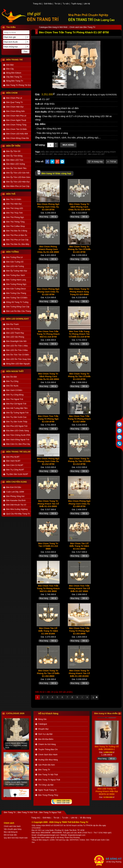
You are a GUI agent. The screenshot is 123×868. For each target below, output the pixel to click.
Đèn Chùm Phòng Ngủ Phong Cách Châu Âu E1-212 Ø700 (48, 461)
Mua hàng (68, 145)
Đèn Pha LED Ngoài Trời (17, 426)
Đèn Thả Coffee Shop (16, 226)
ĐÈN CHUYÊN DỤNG (16, 482)
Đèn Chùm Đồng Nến (15, 111)
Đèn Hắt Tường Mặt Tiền (17, 408)
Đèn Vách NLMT (13, 461)
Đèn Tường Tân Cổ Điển (17, 298)
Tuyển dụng (76, 4)
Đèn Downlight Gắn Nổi (16, 341)
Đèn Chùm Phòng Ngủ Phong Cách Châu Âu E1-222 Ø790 (48, 292)
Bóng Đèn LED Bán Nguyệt (18, 364)
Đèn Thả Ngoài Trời (15, 399)
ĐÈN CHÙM (12, 93)
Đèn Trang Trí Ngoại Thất (49, 780)
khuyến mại (43, 729)
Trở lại (112, 162)
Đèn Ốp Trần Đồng (14, 156)
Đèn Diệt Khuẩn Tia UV (16, 505)
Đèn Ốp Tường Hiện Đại (17, 271)
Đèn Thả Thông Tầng (15, 222)
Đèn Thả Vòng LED (15, 208)
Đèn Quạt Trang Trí (14, 102)
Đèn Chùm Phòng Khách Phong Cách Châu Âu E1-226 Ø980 (48, 249)
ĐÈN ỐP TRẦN (13, 146)
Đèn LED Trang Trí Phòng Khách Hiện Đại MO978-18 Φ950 (107, 795)
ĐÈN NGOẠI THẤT (15, 371)
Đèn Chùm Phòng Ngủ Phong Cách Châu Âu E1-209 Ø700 (79, 504)
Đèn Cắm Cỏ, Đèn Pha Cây (18, 444)
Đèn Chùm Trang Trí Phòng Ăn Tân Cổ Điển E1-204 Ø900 (48, 673)
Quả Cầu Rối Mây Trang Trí (18, 514)
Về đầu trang (85, 818)
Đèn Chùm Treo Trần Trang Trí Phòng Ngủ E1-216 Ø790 (48, 419)
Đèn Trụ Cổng (12, 381)
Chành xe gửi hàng (47, 744)
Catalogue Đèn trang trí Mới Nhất (53, 27)
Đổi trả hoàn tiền (10, 835)
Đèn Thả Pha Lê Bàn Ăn (17, 235)
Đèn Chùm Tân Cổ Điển (17, 129)
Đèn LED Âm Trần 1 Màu (17, 346)
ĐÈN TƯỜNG (13, 252)
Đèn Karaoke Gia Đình (16, 500)
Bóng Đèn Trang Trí (15, 81)
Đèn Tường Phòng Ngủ (16, 284)
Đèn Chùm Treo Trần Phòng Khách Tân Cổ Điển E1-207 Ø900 (79, 588)
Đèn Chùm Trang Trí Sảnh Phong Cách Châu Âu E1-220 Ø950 (48, 376)
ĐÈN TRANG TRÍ (43, 19)
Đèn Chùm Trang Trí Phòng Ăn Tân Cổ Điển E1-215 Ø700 (79, 376)
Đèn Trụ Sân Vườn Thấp (17, 422)
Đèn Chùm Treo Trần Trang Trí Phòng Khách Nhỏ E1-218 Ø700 (48, 334)
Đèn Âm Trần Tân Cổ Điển (18, 355)
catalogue (43, 724)
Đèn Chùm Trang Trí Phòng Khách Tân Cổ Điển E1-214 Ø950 (48, 504)
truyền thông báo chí (48, 749)
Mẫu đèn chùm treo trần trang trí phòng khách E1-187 (66, 152)
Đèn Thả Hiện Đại (14, 204)
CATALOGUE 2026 (15, 713)
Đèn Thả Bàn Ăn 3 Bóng (17, 231)
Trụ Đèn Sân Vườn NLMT (17, 474)
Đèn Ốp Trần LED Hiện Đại (18, 182)
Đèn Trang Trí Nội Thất (48, 775)
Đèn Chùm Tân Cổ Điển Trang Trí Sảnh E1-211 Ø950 (79, 546)
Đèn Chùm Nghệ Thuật (16, 120)
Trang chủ (37, 4)
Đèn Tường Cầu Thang (16, 293)
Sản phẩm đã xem (47, 765)
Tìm (25, 51)
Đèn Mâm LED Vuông (16, 164)
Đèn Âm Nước (12, 386)
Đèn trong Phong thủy (48, 795)
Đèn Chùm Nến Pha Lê (16, 116)
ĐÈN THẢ (11, 194)
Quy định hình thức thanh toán (16, 838)
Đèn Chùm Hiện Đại (15, 107)
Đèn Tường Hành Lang (16, 280)
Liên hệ (87, 4)
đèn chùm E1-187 (96, 154)
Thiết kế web (95, 840)
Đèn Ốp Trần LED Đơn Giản (18, 177)
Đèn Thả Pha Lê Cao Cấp (17, 240)
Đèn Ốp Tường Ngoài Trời (17, 413)
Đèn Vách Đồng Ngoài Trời (18, 440)
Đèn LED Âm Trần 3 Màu (17, 350)
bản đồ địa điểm (46, 739)
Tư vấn (66, 4)
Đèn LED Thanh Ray (15, 333)
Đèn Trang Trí (44, 770)
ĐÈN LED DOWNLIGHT (18, 319)
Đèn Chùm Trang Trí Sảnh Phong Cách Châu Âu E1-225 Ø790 (79, 207)
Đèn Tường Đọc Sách (16, 275)
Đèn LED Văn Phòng (15, 337)
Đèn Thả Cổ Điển (14, 199)
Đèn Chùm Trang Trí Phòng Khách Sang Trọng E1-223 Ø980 (79, 292)
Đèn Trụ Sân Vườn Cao (16, 417)
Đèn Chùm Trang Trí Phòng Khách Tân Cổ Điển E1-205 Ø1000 (79, 673)
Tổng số (35, 840)
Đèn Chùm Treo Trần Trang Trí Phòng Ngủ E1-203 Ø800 (79, 631)
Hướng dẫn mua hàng (48, 760)
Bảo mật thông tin (11, 832)
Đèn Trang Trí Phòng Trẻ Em (19, 85)
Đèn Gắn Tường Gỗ (15, 262)
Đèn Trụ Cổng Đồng (15, 395)
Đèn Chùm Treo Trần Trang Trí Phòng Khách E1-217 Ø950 (79, 419)
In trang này (95, 162)
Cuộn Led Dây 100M (15, 492)
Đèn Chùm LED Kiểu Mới (17, 134)
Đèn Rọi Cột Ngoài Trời (16, 404)
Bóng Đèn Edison (14, 73)
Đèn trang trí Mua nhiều (106, 713)
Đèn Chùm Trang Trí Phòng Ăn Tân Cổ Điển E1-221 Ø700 (79, 249)
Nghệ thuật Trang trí (47, 790)
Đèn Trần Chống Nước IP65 (18, 435)
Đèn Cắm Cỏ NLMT (15, 465)
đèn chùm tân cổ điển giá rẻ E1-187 (70, 154)
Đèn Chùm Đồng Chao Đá (17, 138)
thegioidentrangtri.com (77, 835)
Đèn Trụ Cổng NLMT (15, 470)
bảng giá (42, 719)
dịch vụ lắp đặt (45, 734)
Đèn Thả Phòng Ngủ (15, 217)
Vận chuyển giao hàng (13, 829)
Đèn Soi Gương (13, 329)
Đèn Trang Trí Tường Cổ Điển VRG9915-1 (107, 751)
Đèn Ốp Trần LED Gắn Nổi (18, 173)
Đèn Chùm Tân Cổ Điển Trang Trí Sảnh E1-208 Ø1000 (48, 631)
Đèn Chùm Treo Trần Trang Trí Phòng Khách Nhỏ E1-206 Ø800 (48, 588)
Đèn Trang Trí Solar (18, 452)
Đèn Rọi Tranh (12, 324)
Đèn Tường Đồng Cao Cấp (18, 307)
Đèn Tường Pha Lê (14, 257)
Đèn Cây (10, 69)
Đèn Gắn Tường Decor (16, 289)
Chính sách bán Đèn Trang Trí (82, 27)
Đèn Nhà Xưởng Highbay (17, 509)
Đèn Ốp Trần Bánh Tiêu (16, 168)
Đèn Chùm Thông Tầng (16, 125)
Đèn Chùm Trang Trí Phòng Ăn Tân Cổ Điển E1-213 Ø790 (79, 461)
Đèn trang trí (44, 840)
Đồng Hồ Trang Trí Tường (17, 302)
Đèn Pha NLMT (13, 457)
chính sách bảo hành (48, 755)
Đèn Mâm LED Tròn (15, 160)
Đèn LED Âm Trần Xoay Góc (19, 359)
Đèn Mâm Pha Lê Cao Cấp (18, 186)
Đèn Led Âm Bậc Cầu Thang (19, 311)
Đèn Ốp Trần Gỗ (13, 151)
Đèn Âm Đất (12, 377)
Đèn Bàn (10, 65)
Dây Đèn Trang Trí (14, 77)
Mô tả (54, 217)
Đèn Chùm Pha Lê (14, 98)
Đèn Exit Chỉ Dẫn (14, 487)
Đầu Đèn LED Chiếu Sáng (18, 431)
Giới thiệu (48, 4)
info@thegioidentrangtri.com (48, 835)
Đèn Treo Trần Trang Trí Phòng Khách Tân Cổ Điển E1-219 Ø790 (79, 334)
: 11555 (52, 840)
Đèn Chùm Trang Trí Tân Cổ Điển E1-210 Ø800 (48, 546)
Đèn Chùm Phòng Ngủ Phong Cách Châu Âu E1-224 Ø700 (48, 207)
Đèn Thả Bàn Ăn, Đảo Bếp (18, 244)
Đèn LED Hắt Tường (15, 266)
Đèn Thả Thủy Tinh (14, 213)
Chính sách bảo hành (12, 826)
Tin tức (57, 4)
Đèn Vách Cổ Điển (14, 390)
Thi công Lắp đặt (46, 785)
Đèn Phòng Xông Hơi (15, 496)
